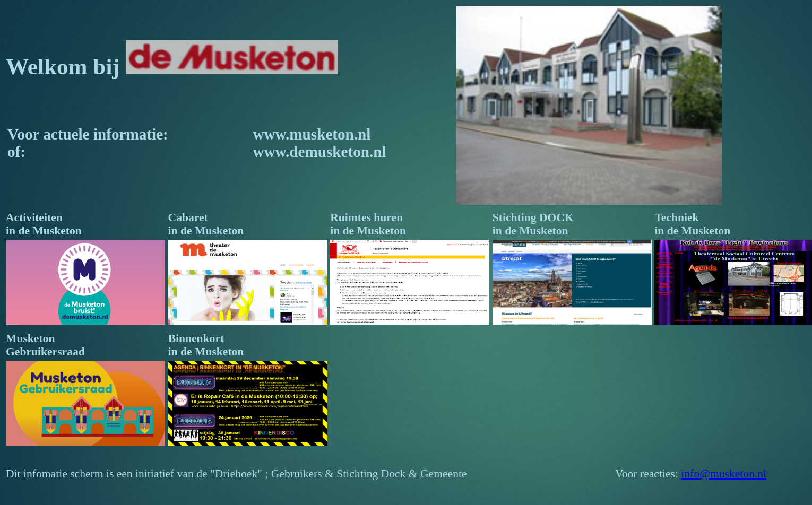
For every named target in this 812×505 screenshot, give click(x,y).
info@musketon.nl (724, 474)
